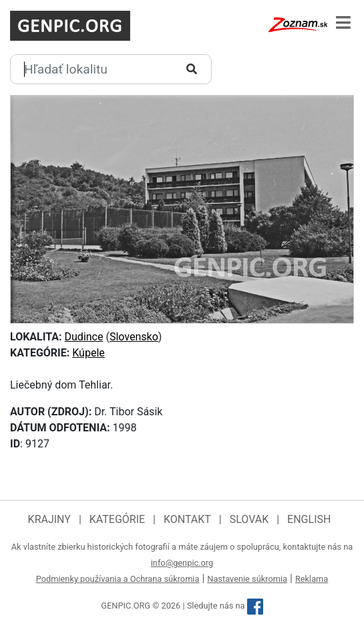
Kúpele (88, 353)
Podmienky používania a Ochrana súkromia (118, 579)
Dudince (84, 337)
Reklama (312, 579)
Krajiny (49, 519)
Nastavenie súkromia (247, 579)
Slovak (249, 519)
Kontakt (187, 519)
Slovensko (134, 337)
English (309, 519)
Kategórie (117, 519)
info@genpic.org (182, 563)
